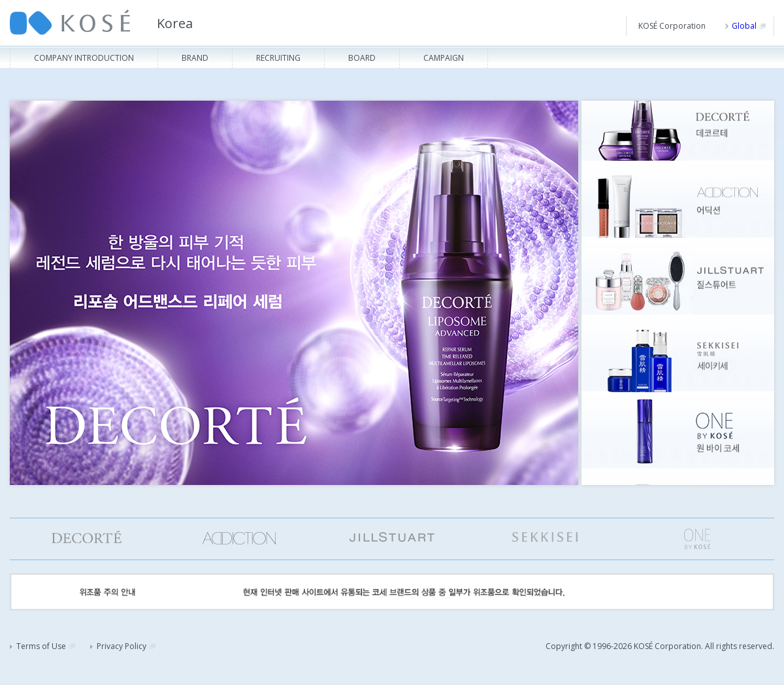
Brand (195, 58)
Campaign (444, 58)
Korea (175, 23)
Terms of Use (42, 646)
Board (362, 58)
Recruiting (278, 58)
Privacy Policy (123, 646)
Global (745, 26)
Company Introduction (84, 58)
